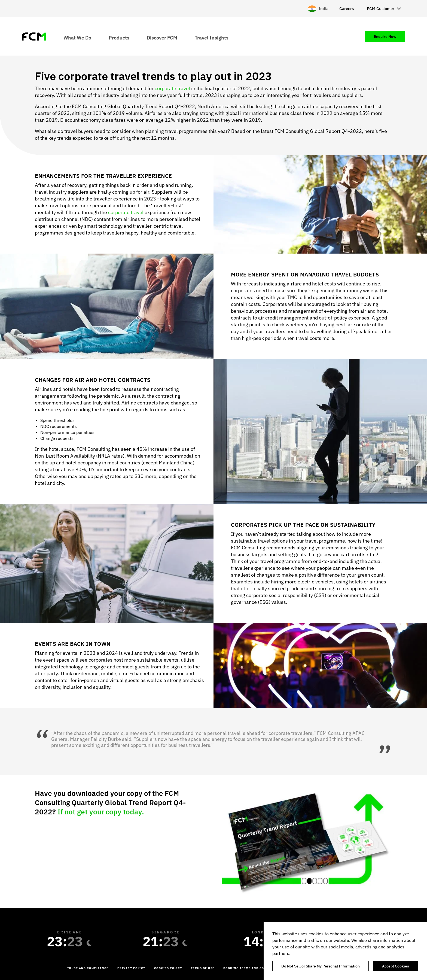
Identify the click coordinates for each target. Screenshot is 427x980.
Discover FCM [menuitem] (162, 37)
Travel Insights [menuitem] (212, 37)
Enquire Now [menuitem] (385, 36)
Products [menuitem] (119, 37)
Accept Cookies (396, 966)
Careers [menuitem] (347, 9)
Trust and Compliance (88, 968)
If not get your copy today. (101, 812)
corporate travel (173, 88)
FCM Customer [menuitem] (381, 9)
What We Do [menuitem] (77, 37)
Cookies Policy (168, 968)
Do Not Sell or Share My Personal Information (321, 966)
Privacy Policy (131, 968)
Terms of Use (203, 968)
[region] (345, 951)
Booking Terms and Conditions (252, 968)
